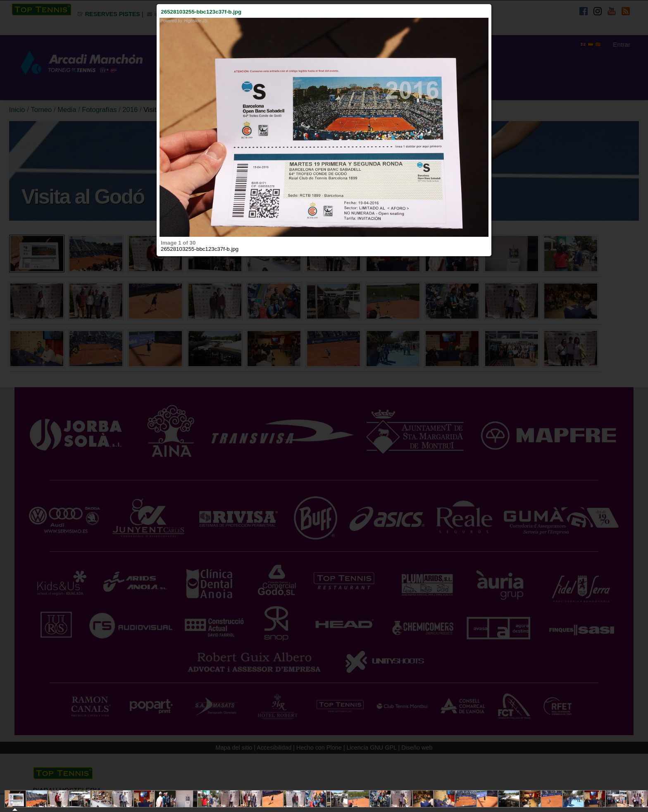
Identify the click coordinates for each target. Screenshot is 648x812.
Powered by (184, 21)
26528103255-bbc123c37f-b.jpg (201, 12)
